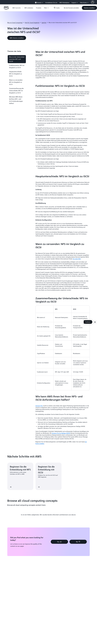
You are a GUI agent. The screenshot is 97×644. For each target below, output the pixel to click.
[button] (29, 8)
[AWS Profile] (93, 2)
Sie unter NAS (77, 259)
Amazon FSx (39, 406)
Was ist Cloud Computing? (15, 23)
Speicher (44, 23)
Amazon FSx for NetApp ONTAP (61, 433)
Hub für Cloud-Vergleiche (32, 23)
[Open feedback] (95, 322)
